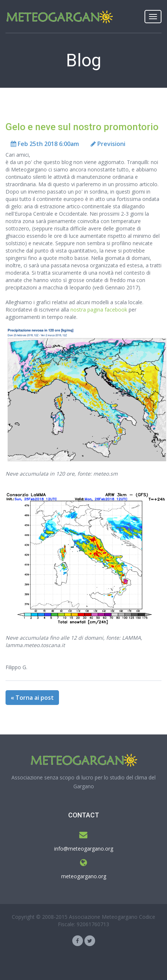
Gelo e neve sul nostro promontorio (82, 127)
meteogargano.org (84, 876)
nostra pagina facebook (99, 310)
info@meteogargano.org (84, 849)
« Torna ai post (32, 698)
